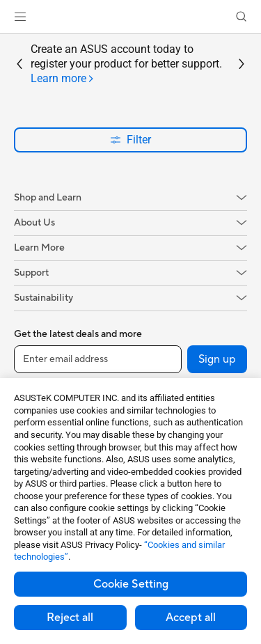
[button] (20, 17)
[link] (130, 17)
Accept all (191, 618)
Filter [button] (130, 140)
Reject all (70, 618)
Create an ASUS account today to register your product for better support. (126, 64)
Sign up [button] (217, 359)
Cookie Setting (131, 584)
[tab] (63, 79)
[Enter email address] (98, 359)
